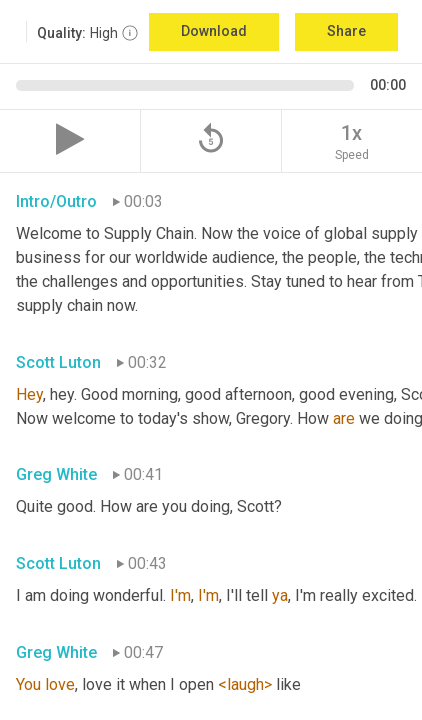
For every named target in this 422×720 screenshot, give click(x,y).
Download (214, 31)
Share (346, 31)
